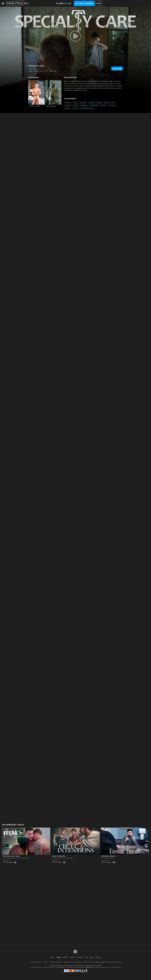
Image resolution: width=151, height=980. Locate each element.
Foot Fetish (112, 105)
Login (99, 3)
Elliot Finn (55, 858)
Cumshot (76, 108)
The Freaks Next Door (11, 856)
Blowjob (76, 105)
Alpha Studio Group (87, 108)
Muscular (107, 103)
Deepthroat (84, 105)
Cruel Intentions (59, 856)
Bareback (68, 105)
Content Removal (116, 967)
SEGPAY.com (90, 967)
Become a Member (84, 3)
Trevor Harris (35, 106)
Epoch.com (40, 967)
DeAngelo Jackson (25, 858)
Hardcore (68, 103)
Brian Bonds (51, 106)
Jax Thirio (104, 858)
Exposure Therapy (109, 856)
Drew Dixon (111, 858)
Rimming (103, 105)
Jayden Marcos (15, 858)
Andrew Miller (70, 858)
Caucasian (83, 103)
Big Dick (99, 103)
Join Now (117, 69)
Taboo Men (6, 861)
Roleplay (68, 108)
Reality (75, 103)
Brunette (91, 103)
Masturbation (94, 105)
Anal (113, 103)
